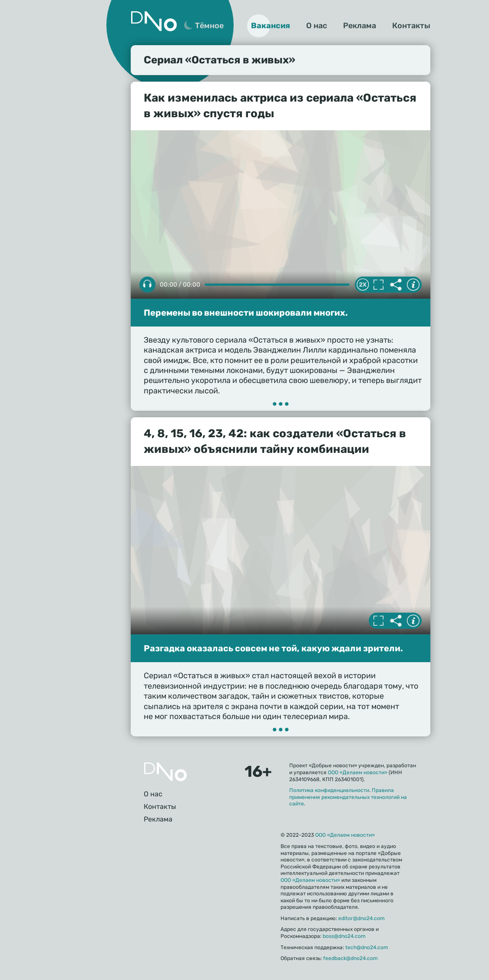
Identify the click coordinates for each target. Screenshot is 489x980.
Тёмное (209, 26)
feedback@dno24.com (350, 958)
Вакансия (271, 26)
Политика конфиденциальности (329, 790)
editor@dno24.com (362, 918)
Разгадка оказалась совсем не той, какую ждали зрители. (273, 648)
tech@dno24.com (367, 947)
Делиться (396, 285)
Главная (165, 772)
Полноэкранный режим (378, 285)
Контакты (411, 26)
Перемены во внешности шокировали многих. (246, 313)
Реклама (360, 26)
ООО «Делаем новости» (358, 772)
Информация (413, 285)
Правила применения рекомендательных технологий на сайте (348, 797)
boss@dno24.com (344, 936)
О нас (317, 26)
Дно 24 (154, 21)
